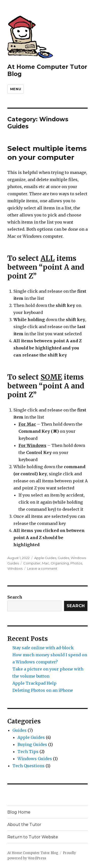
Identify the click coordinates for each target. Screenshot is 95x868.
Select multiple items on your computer (47, 153)
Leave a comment (42, 568)
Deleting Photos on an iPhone (43, 690)
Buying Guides (32, 744)
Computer (32, 563)
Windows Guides (35, 759)
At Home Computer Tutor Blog (33, 853)
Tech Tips (28, 752)
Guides (63, 558)
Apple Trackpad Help (34, 683)
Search (15, 597)
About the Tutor (24, 825)
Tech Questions (29, 766)
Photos (76, 563)
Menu (16, 89)
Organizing (60, 563)
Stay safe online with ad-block (43, 648)
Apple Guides (45, 558)
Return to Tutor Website (33, 837)
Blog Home (19, 812)
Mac (46, 563)
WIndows (15, 568)
